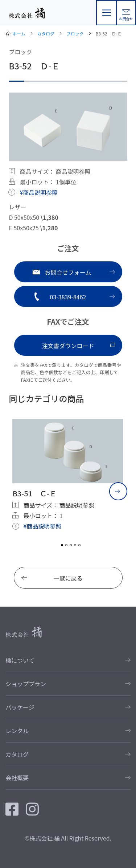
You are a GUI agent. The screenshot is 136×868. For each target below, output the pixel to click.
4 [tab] (75, 545)
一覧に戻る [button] (68, 578)
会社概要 (17, 778)
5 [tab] (79, 545)
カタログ (46, 33)
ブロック (75, 33)
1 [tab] (62, 545)
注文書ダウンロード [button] (68, 346)
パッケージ (20, 707)
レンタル (17, 731)
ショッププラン (26, 684)
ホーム (19, 33)
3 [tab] (71, 545)
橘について (20, 660)
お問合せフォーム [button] (68, 272)
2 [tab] (66, 545)
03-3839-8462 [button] (68, 297)
